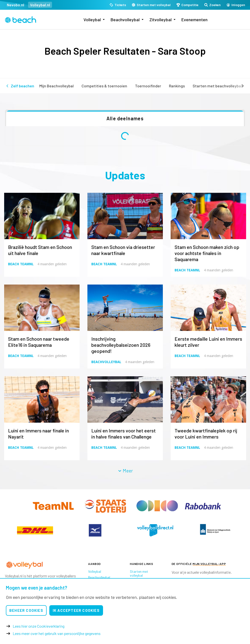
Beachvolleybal (125, 20)
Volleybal (92, 20)
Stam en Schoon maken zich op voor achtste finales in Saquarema (207, 253)
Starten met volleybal (139, 573)
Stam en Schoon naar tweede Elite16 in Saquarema (39, 342)
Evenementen (194, 20)
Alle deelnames (125, 118)
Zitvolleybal (161, 20)
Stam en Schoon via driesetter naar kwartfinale (123, 250)
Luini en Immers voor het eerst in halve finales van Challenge (124, 434)
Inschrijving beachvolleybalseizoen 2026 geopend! (121, 345)
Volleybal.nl (40, 5)
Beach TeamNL (21, 264)
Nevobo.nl (16, 5)
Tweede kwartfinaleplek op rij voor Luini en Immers (206, 434)
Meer (125, 471)
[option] (35, 530)
